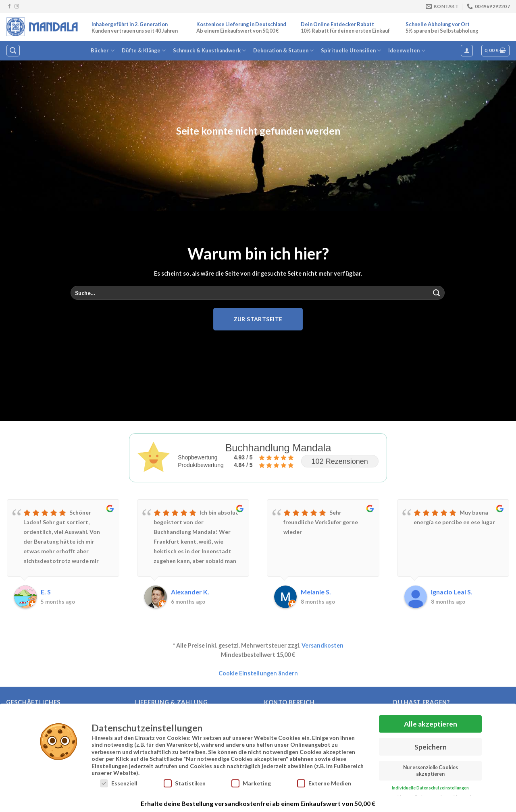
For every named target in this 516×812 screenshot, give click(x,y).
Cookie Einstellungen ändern (258, 673)
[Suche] (13, 51)
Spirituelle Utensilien (351, 51)
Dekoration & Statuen (283, 51)
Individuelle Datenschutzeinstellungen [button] (430, 787)
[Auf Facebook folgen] (9, 6)
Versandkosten (322, 645)
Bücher (102, 51)
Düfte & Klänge (144, 51)
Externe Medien (324, 782)
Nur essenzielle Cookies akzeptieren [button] (431, 770)
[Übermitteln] (437, 293)
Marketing (251, 782)
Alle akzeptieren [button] (431, 723)
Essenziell (119, 782)
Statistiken (185, 782)
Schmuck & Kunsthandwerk (209, 51)
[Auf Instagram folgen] (17, 6)
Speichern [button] (431, 746)
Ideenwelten (407, 51)
